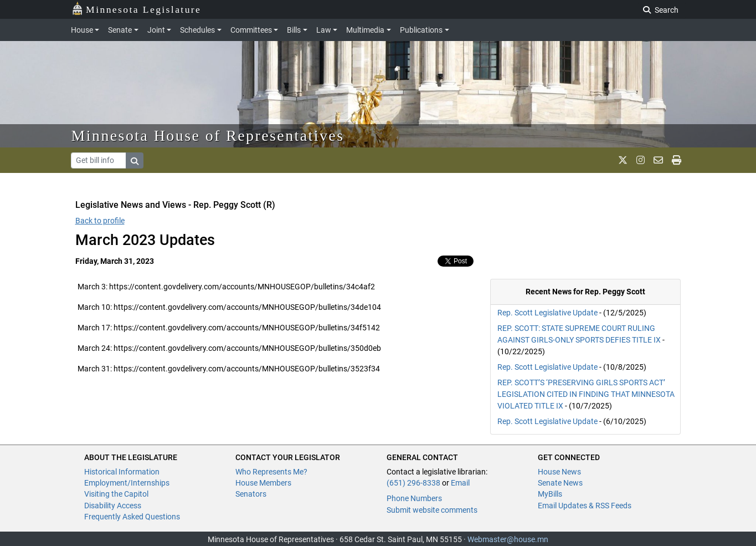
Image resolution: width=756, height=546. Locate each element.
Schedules (197, 30)
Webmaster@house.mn (508, 539)
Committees (251, 30)
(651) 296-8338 (413, 483)
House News (559, 472)
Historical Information (122, 472)
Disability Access (113, 506)
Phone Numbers (414, 498)
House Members (263, 483)
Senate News (560, 483)
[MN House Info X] (623, 160)
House (82, 30)
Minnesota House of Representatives (208, 136)
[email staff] (658, 160)
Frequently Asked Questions (132, 517)
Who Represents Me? (271, 472)
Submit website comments (432, 510)
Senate (120, 30)
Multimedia (365, 30)
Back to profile (100, 221)
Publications (421, 30)
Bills (294, 30)
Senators (251, 494)
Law (324, 30)
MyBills (550, 494)
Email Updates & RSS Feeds (585, 506)
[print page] (677, 160)
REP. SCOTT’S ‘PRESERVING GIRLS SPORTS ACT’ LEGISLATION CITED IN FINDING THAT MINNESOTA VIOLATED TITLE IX (586, 394)
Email (460, 483)
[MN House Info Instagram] (641, 160)
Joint (156, 30)
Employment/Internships (127, 483)
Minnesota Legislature (137, 9)
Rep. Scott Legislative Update (547, 313)
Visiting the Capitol (116, 494)
